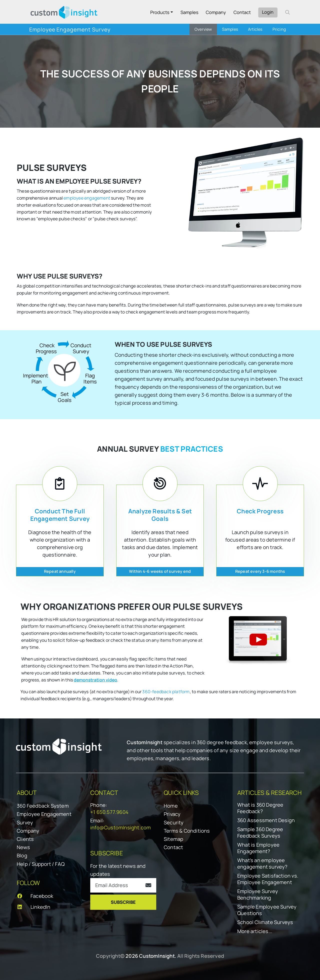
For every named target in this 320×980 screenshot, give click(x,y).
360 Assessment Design (266, 820)
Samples (189, 12)
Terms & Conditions (187, 831)
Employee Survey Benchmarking (258, 895)
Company (216, 12)
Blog (22, 855)
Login (268, 12)
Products (160, 12)
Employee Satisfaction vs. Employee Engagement (268, 879)
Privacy (172, 814)
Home (171, 806)
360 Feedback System (43, 806)
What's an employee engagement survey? (262, 864)
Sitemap (173, 839)
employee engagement (87, 198)
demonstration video (95, 680)
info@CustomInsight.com (120, 827)
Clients (25, 839)
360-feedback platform (166, 692)
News (23, 847)
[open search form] (287, 12)
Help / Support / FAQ (41, 864)
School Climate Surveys (265, 922)
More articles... (255, 931)
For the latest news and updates (118, 870)
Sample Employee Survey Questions (267, 910)
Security (174, 822)
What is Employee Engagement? (258, 848)
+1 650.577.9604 (109, 812)
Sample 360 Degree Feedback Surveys (260, 833)
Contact (242, 12)
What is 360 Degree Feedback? (260, 808)
